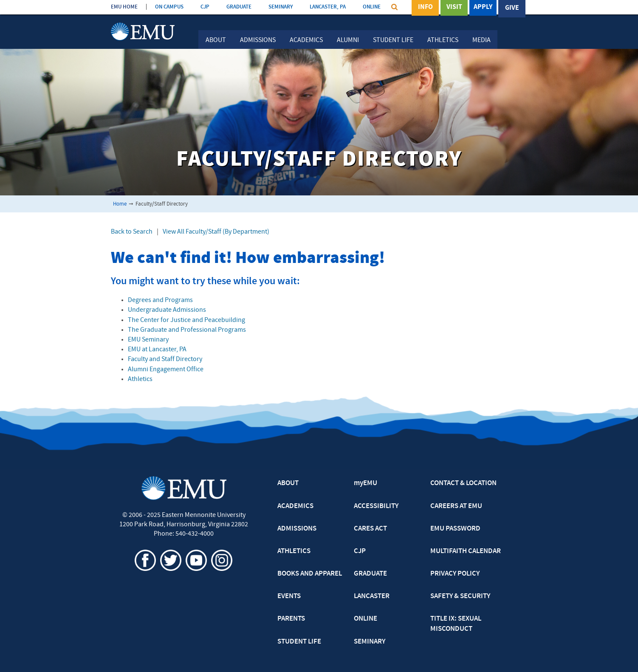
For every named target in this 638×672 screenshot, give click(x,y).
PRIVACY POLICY (455, 574)
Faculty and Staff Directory (165, 359)
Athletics (443, 40)
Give (512, 8)
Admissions (258, 40)
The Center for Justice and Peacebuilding (186, 320)
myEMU (366, 483)
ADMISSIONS (297, 529)
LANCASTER (372, 596)
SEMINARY (281, 7)
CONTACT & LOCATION (463, 483)
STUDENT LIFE (299, 642)
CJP (205, 7)
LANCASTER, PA (328, 7)
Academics (306, 40)
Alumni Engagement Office (166, 370)
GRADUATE (239, 7)
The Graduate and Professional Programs (187, 330)
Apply (483, 8)
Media (481, 40)
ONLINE (372, 7)
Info (425, 8)
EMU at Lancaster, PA (157, 350)
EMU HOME (124, 7)
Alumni (348, 40)
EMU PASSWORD (455, 529)
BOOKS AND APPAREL (310, 574)
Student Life (393, 40)
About (216, 40)
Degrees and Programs (160, 300)
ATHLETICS (294, 551)
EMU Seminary (148, 340)
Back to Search (132, 232)
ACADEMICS (295, 506)
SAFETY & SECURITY (460, 596)
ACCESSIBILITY (376, 506)
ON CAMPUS (169, 7)
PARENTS (291, 619)
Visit (454, 8)
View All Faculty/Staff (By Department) (216, 232)
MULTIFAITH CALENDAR (466, 551)
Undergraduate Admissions (167, 310)
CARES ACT (370, 529)
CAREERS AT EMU (456, 506)
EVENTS (289, 596)
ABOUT (288, 483)
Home (120, 204)
